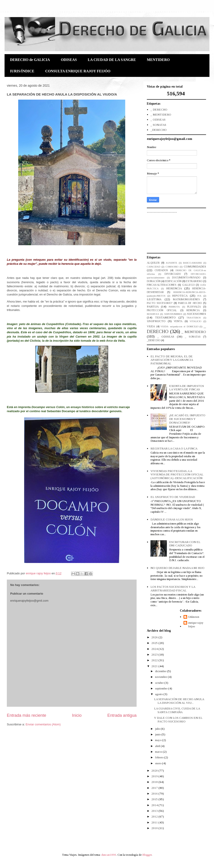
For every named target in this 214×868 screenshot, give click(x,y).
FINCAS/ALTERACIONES (162, 285)
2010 (155, 828)
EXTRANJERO (194, 281)
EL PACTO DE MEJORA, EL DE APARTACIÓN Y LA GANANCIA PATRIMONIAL (172, 360)
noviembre (161, 677)
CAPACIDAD (154, 267)
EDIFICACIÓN (173, 281)
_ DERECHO (159, 110)
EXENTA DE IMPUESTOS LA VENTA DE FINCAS (187, 388)
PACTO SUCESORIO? (160, 303)
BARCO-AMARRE (192, 263)
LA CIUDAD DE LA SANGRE (112, 60)
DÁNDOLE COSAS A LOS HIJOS (172, 519)
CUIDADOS (161, 270)
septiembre (162, 688)
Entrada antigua (122, 715)
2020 (155, 771)
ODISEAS (69, 60)
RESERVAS (153, 314)
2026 (155, 637)
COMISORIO (172, 267)
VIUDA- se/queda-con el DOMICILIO (179, 327)
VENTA (178, 321)
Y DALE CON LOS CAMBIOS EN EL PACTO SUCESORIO (178, 720)
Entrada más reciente (27, 715)
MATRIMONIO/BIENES (186, 299)
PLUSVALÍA (194, 307)
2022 (155, 660)
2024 (155, 649)
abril (158, 746)
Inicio (77, 715)
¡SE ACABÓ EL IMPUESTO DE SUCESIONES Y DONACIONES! (187, 419)
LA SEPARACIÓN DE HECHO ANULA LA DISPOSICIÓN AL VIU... (179, 701)
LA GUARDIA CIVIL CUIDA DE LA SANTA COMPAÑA (177, 710)
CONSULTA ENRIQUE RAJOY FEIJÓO (78, 71)
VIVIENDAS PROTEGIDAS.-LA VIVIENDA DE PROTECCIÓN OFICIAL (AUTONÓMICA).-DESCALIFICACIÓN (177, 474)
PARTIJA (153, 307)
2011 (155, 822)
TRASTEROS (194, 318)
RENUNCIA (193, 310)
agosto (159, 694)
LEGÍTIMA (154, 299)
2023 (155, 655)
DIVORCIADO (173, 274)
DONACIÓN (154, 281)
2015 (155, 799)
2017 (155, 788)
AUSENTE (171, 263)
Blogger (147, 855)
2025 (155, 643)
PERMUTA (174, 307)
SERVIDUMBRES (173, 314)
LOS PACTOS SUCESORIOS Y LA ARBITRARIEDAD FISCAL (173, 589)
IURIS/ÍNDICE (22, 71)
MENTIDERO (158, 60)
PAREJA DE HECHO (190, 303)
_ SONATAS (158, 125)
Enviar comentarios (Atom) (43, 724)
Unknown (194, 617)
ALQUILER (153, 263)
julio (158, 729)
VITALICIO (195, 321)
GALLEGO (188, 285)
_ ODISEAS (158, 120)
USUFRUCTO (156, 321)
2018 (155, 782)
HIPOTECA (180, 296)
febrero (160, 757)
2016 (155, 794)
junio (158, 734)
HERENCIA (174, 288)
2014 (155, 805)
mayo (159, 740)
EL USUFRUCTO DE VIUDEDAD (173, 497)
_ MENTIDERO (161, 115)
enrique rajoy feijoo (196, 625)
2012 (155, 816)
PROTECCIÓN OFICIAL (162, 310)
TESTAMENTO (165, 317)
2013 (155, 811)
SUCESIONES (197, 314)
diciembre (161, 671)
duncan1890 (109, 855)
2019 (155, 776)
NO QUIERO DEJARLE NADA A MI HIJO (177, 568)
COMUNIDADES (195, 266)
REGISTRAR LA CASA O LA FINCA (174, 448)
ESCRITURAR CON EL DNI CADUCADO (185, 544)
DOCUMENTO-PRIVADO (186, 278)
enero (159, 763)
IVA (199, 296)
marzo (159, 752)
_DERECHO (159, 130)
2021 (155, 666)
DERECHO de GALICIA (30, 60)
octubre (160, 683)
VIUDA (151, 327)
